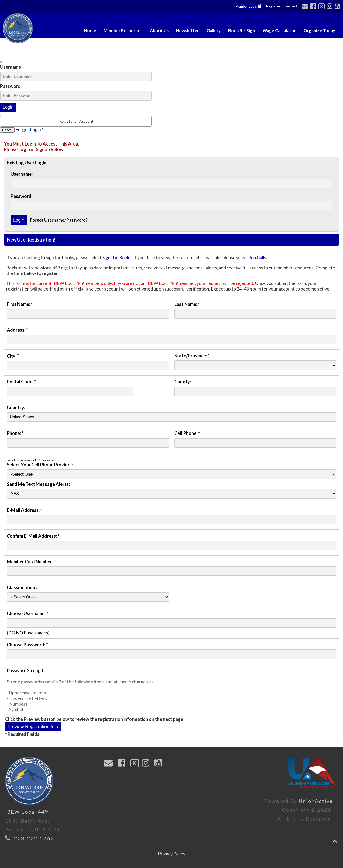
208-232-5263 (34, 838)
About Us (159, 30)
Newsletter (188, 30)
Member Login (248, 6)
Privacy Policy (172, 854)
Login (8, 107)
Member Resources (123, 30)
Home (90, 30)
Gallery (214, 30)
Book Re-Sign (242, 30)
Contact (290, 6)
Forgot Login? (29, 129)
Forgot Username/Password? (59, 220)
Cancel (7, 130)
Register (273, 6)
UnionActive (316, 801)
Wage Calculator (279, 30)
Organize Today (319, 30)
